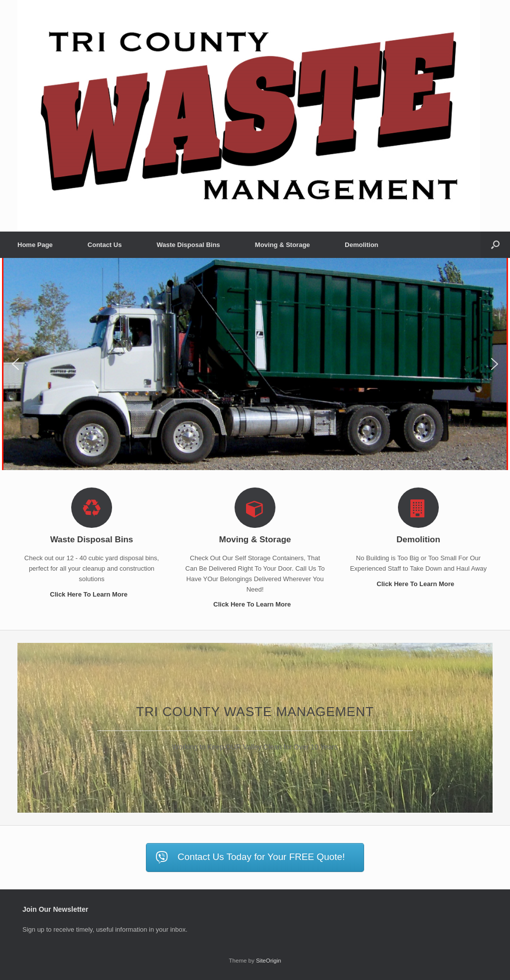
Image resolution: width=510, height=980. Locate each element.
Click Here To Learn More (91, 594)
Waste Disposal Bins (188, 245)
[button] (495, 245)
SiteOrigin (269, 961)
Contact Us (105, 245)
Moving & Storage (283, 245)
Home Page (35, 245)
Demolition (361, 245)
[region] (255, 364)
